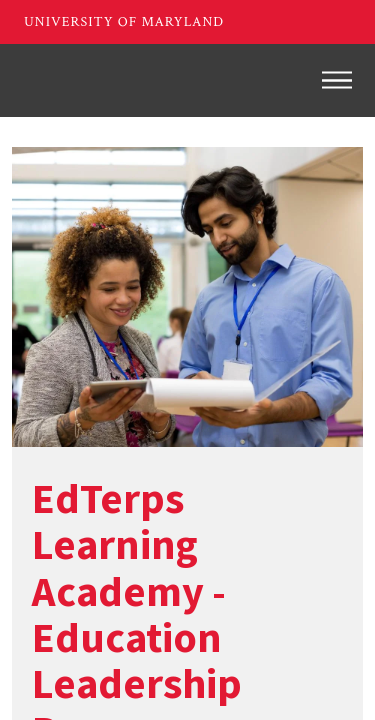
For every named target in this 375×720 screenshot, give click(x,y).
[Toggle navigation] (337, 80)
